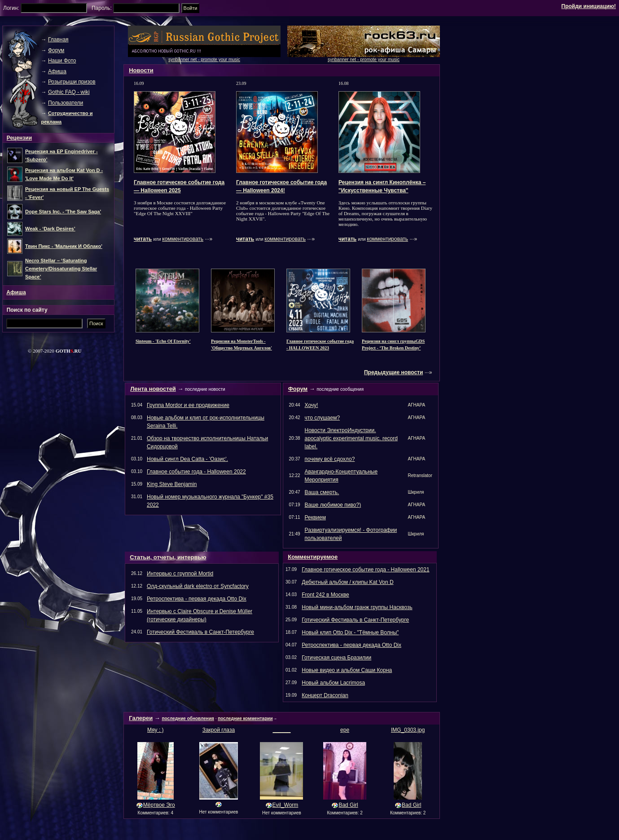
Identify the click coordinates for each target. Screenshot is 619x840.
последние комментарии (245, 718)
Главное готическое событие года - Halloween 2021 (365, 570)
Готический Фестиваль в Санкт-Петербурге (200, 632)
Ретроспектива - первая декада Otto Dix (197, 599)
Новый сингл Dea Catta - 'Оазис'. (187, 459)
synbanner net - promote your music (364, 60)
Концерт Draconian (325, 695)
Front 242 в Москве (325, 595)
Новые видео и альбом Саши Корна (347, 670)
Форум (298, 389)
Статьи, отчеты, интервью (168, 557)
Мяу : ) (156, 730)
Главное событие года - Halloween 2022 (196, 472)
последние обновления (188, 718)
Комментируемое (313, 557)
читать (143, 239)
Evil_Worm (285, 805)
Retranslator (420, 475)
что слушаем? (323, 418)
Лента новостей (153, 389)
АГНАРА (417, 405)
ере (345, 730)
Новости (141, 70)
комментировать (183, 239)
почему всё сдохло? (330, 459)
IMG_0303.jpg (408, 730)
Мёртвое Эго (159, 805)
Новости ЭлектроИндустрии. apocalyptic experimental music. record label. (351, 438)
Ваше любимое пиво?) (333, 505)
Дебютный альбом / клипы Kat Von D (347, 582)
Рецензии (19, 138)
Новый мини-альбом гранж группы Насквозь (357, 607)
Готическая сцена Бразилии (336, 658)
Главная (58, 40)
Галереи (141, 718)
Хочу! (312, 405)
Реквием (315, 517)
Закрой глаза (219, 730)
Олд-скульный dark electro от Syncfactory (198, 586)
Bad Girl (348, 805)
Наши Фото (62, 61)
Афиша (57, 71)
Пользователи (66, 103)
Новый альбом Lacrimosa (333, 683)
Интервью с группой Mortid (180, 574)
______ (281, 730)
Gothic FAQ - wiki (69, 92)
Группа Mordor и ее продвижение (188, 405)
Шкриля (416, 492)
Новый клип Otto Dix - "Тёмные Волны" (350, 632)
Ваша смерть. (322, 492)
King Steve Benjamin (172, 484)
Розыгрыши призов (72, 82)
